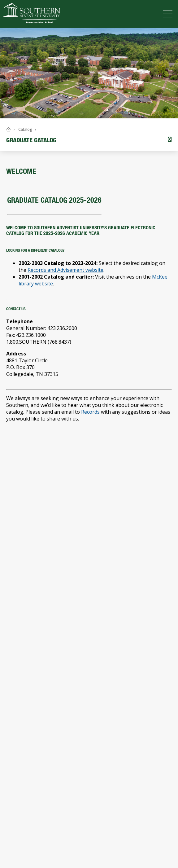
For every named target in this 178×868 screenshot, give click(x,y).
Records (90, 412)
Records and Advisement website (65, 270)
